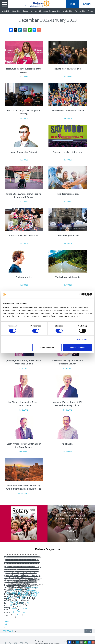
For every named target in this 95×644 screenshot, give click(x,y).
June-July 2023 (68, 11)
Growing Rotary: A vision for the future (43, 586)
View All (17, 605)
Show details (82, 340)
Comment (24, 452)
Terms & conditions (73, 624)
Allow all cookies (77, 348)
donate (87, 4)
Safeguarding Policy (82, 621)
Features (24, 76)
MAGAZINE (6, 11)
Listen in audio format (71, 528)
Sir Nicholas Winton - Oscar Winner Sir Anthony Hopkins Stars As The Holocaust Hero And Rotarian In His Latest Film (16, 589)
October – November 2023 (32, 11)
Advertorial (24, 493)
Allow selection (47, 348)
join (73, 4)
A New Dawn (63, 585)
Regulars (24, 368)
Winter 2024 (16, 11)
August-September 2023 (52, 11)
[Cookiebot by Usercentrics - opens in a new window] (81, 295)
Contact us (40, 620)
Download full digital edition (71, 543)
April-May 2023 (80, 11)
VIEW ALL (8, 610)
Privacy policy (69, 621)
